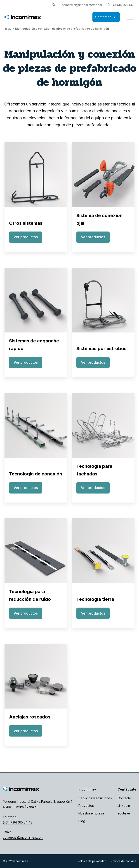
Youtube (124, 813)
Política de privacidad (92, 861)
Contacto (124, 798)
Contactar (106, 17)
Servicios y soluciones (95, 798)
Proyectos (86, 806)
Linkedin (124, 806)
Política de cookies (124, 861)
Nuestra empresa (91, 813)
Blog (82, 821)
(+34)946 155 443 (121, 5)
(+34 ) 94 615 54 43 (18, 822)
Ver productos (26, 237)
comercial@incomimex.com (82, 5)
